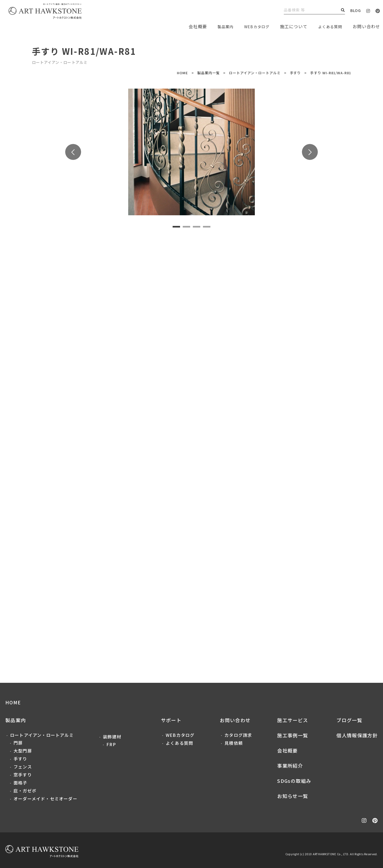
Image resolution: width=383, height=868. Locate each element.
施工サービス (293, 720)
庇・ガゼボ (25, 791)
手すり (295, 73)
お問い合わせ (235, 720)
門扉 (18, 743)
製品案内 (218, 26)
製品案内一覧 (209, 73)
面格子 (20, 783)
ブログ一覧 (349, 720)
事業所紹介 (290, 766)
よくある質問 (328, 26)
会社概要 (287, 750)
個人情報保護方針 (357, 735)
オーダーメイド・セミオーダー (45, 799)
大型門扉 (23, 751)
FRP (111, 744)
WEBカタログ (252, 26)
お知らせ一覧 (293, 796)
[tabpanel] (192, 152)
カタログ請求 (238, 735)
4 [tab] (207, 227)
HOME (182, 73)
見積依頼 (234, 743)
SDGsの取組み (294, 781)
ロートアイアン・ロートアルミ (255, 73)
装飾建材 (112, 737)
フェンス (23, 767)
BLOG (356, 10)
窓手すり (23, 775)
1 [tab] (176, 227)
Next (310, 152)
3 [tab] (197, 227)
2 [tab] (186, 227)
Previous (73, 152)
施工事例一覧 (293, 735)
